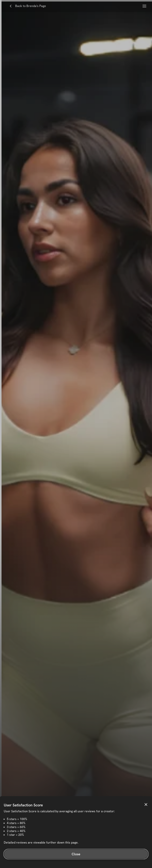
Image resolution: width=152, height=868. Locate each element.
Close (76, 854)
